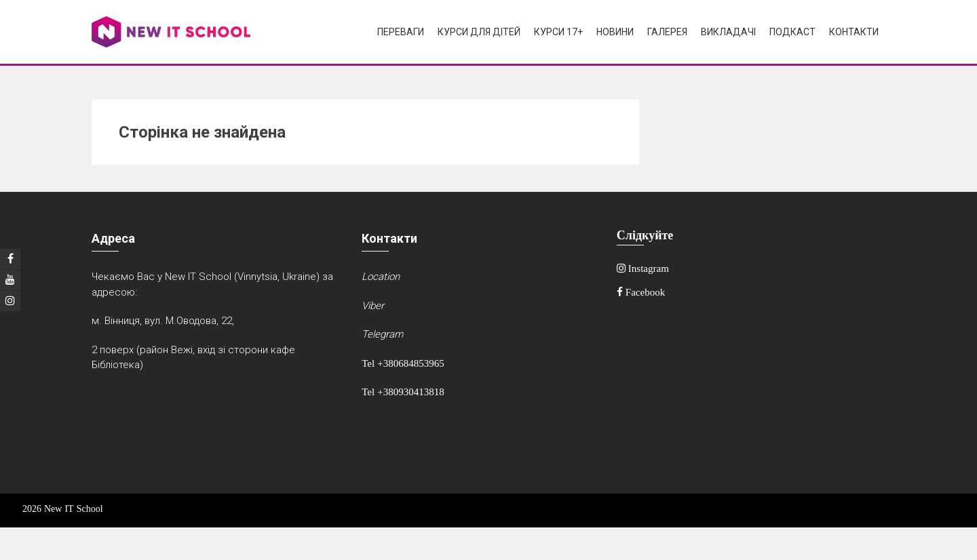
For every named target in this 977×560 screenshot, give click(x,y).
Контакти (854, 32)
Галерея (667, 32)
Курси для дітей (479, 32)
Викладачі (728, 32)
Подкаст (792, 32)
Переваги (401, 32)
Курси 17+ (558, 32)
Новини (615, 32)
